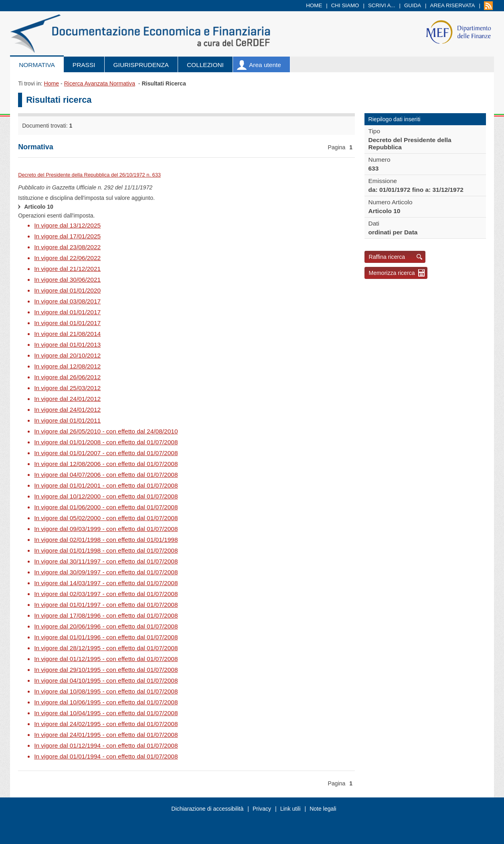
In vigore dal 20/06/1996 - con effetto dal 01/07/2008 (106, 626)
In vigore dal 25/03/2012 (67, 388)
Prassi (84, 65)
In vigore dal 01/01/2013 (67, 345)
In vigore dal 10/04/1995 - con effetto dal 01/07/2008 (106, 713)
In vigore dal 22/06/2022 (67, 258)
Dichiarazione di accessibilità (207, 809)
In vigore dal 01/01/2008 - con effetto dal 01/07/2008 (106, 442)
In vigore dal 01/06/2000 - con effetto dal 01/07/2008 (106, 507)
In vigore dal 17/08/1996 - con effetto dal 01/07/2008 (106, 615)
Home (314, 5)
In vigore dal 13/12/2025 (67, 225)
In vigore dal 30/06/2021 (67, 280)
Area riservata (453, 5)
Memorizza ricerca (392, 273)
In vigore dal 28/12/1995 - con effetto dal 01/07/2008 (106, 648)
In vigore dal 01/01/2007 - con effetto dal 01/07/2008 (106, 453)
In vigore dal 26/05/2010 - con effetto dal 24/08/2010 (106, 431)
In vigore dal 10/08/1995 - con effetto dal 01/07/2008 (106, 691)
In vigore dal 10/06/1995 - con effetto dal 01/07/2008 (106, 702)
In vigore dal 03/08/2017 (67, 301)
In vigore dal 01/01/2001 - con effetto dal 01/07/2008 (106, 485)
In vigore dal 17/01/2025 (67, 236)
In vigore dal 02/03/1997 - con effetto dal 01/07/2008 (106, 594)
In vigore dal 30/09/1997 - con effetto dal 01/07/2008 (106, 572)
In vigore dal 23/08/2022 (67, 247)
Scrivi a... (382, 5)
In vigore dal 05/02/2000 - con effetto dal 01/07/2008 (106, 518)
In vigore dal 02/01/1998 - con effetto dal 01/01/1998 (106, 540)
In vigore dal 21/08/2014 (67, 334)
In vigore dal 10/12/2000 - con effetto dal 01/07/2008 (106, 496)
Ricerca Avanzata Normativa (100, 83)
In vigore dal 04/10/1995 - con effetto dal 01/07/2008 (106, 680)
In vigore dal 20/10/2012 (67, 355)
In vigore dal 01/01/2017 (67, 312)
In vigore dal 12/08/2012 (67, 366)
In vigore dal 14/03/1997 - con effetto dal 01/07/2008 (106, 583)
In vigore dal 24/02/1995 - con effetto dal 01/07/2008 (106, 724)
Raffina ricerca (387, 257)
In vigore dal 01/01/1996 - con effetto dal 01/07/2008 (106, 637)
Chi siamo (345, 5)
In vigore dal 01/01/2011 (67, 420)
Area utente (265, 65)
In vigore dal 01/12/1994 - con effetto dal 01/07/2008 (106, 745)
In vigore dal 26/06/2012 (67, 377)
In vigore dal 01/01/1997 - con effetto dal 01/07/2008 (106, 605)
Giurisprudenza (141, 65)
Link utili (290, 809)
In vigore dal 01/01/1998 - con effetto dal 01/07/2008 (106, 550)
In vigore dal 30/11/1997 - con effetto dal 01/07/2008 (106, 561)
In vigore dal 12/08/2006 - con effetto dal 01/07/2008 (106, 464)
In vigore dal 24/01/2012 (67, 399)
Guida (413, 5)
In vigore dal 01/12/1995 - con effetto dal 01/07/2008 (106, 659)
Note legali (323, 809)
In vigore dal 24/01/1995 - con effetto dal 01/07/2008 (106, 735)
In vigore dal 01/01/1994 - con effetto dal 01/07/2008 (106, 756)
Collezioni (205, 65)
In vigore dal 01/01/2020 (67, 290)
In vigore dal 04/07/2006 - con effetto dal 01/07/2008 (106, 475)
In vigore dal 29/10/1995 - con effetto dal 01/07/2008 (106, 670)
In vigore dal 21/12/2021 (67, 269)
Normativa (37, 65)
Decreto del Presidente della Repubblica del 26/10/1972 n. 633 (89, 175)
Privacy (262, 809)
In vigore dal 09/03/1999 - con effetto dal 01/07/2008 (106, 529)
